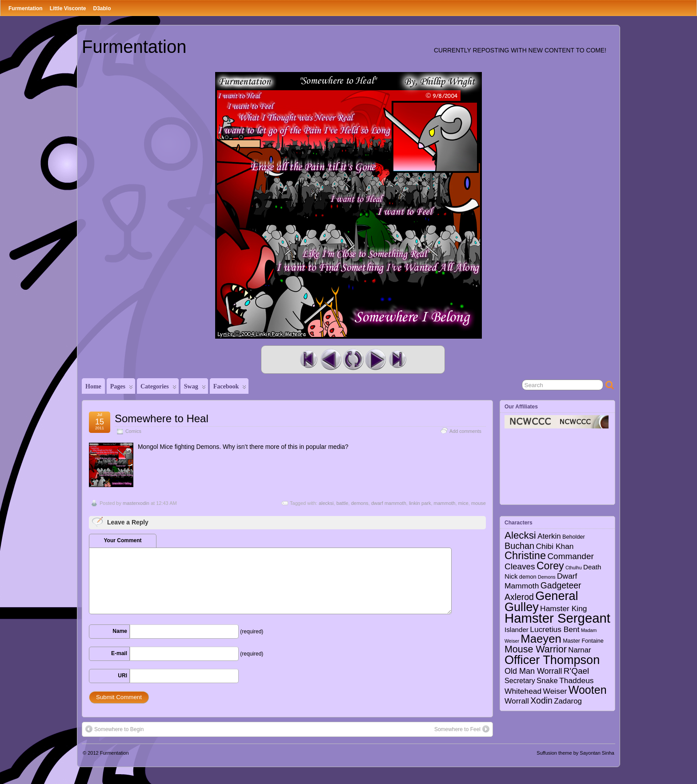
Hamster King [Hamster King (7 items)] (563, 608)
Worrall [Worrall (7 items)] (517, 701)
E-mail (119, 653)
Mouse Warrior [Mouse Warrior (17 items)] (536, 649)
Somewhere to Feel (462, 729)
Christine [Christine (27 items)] (525, 556)
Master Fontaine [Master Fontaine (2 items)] (583, 641)
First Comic (308, 360)
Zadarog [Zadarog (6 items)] (568, 701)
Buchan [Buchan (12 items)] (519, 546)
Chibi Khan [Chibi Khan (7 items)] (555, 546)
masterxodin (136, 503)
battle (342, 503)
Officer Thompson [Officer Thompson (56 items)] (552, 660)
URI (122, 676)
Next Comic (375, 360)
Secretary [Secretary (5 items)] (520, 680)
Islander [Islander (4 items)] (517, 630)
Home (93, 386)
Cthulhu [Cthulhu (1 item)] (574, 568)
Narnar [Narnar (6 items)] (580, 650)
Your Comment (122, 540)
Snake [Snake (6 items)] (547, 681)
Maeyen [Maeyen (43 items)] (541, 639)
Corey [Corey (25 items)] (550, 566)
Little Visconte (68, 8)
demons (360, 503)
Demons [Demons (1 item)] (547, 577)
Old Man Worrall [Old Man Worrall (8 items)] (533, 671)
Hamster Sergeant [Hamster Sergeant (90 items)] (557, 618)
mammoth (445, 503)
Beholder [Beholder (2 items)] (574, 537)
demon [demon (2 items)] (528, 577)
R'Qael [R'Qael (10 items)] (576, 671)
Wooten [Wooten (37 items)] (588, 690)
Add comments (465, 431)
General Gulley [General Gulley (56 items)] (541, 601)
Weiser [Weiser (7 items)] (555, 691)
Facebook (230, 388)
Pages (122, 388)
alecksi (326, 503)
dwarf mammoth (389, 503)
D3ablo (102, 8)
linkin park (420, 503)
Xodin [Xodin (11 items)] (541, 700)
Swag (195, 388)
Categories (158, 388)
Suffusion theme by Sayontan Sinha (575, 753)
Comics (133, 431)
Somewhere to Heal (162, 418)
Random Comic (353, 360)
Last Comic (397, 360)
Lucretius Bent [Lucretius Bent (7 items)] (555, 629)
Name (120, 631)
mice (463, 503)
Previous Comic (331, 360)
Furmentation (26, 8)
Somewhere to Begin (114, 729)
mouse (479, 503)
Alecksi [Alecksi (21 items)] (520, 535)
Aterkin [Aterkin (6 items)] (549, 536)
